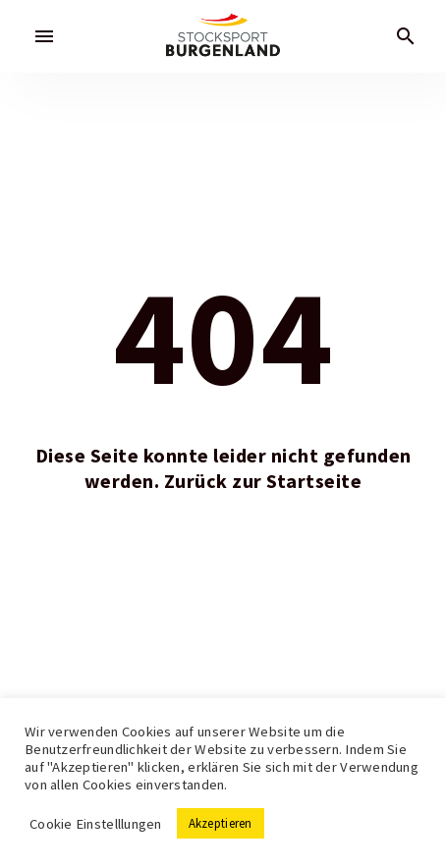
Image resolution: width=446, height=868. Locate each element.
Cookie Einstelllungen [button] (96, 824)
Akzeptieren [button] (221, 823)
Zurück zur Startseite (263, 481)
